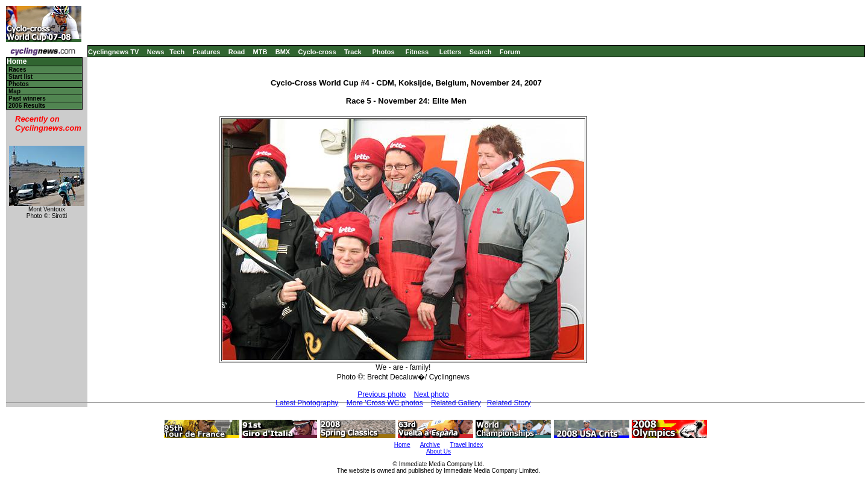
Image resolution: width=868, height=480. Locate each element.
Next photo (432, 394)
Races (17, 70)
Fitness (417, 52)
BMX (283, 52)
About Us (439, 451)
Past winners (27, 98)
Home (17, 62)
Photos (383, 52)
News (156, 52)
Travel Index (467, 445)
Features (207, 52)
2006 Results (27, 106)
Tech (177, 52)
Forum (510, 52)
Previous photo (382, 394)
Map (14, 91)
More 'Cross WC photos (385, 403)
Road (237, 52)
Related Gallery (456, 403)
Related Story (509, 403)
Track (353, 52)
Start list (20, 77)
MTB (260, 52)
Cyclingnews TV (113, 52)
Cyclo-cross (317, 52)
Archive (430, 445)
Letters (451, 52)
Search (481, 52)
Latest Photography (307, 403)
